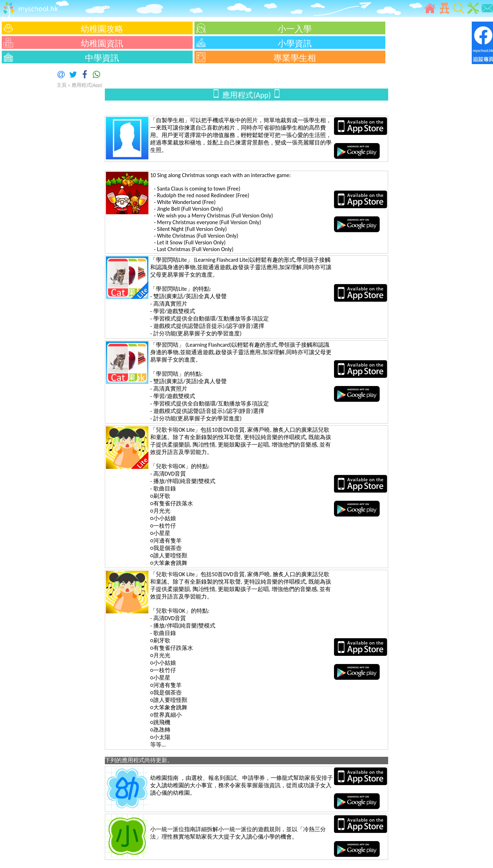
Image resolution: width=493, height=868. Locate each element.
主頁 (62, 85)
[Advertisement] (21, 172)
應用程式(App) (87, 85)
